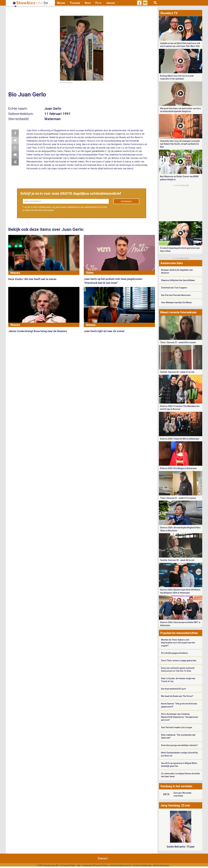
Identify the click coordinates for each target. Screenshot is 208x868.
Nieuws (61, 3)
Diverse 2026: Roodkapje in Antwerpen (178, 468)
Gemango (164, 866)
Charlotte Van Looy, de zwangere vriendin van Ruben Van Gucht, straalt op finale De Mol (180, 144)
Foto (98, 3)
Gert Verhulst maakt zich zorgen (177, 727)
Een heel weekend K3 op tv (173, 689)
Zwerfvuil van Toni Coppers (174, 288)
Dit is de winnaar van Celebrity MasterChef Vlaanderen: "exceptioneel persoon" (179, 717)
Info (79, 866)
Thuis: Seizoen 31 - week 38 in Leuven (178, 342)
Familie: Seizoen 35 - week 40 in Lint (177, 560)
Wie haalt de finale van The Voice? (177, 696)
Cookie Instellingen (142, 866)
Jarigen (110, 3)
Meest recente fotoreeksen (178, 312)
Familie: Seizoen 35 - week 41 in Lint (177, 372)
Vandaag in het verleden (176, 786)
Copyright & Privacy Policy (95, 866)
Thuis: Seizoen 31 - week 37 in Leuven (178, 498)
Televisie (75, 3)
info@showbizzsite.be (120, 866)
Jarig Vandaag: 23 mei (175, 805)
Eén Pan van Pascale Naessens (176, 295)
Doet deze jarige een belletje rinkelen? (179, 745)
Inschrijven (126, 201)
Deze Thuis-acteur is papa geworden (179, 661)
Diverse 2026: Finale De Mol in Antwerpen (180, 439)
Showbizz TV (169, 13)
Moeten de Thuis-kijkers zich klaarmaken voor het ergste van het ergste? (178, 643)
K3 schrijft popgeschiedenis (174, 653)
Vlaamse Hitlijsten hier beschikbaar (178, 280)
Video (88, 3)
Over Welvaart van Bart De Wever (177, 303)
